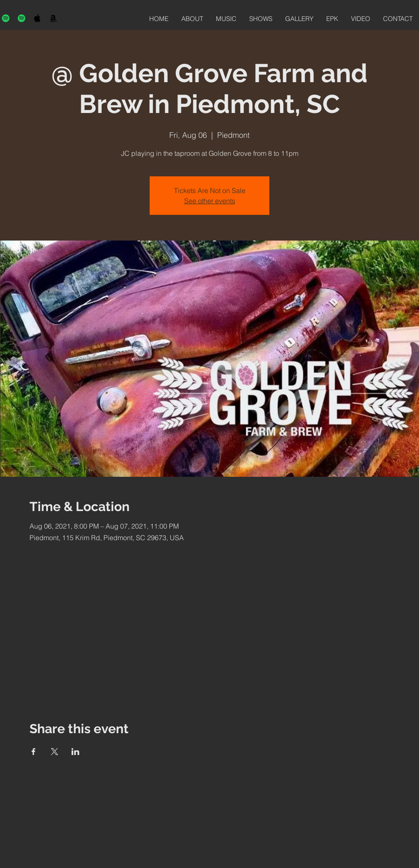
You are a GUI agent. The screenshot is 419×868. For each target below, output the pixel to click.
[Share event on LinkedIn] (75, 752)
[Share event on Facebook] (34, 752)
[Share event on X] (55, 752)
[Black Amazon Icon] (53, 18)
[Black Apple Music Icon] (37, 18)
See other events (210, 201)
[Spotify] (6, 18)
